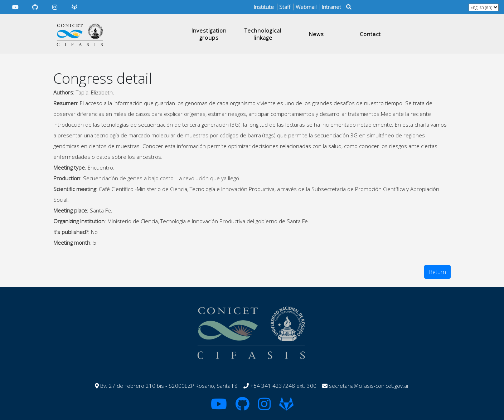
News (316, 34)
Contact (370, 34)
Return (437, 272)
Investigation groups (209, 34)
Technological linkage (263, 34)
